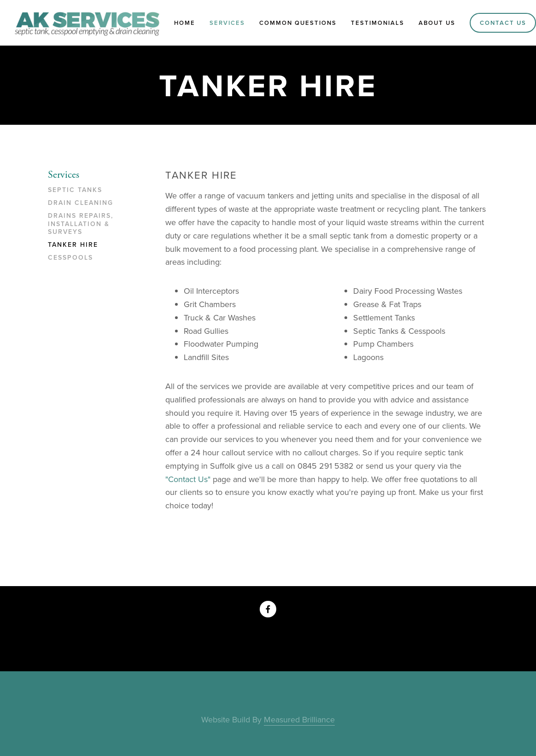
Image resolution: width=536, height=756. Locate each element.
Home (185, 23)
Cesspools (70, 258)
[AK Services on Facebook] (268, 609)
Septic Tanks (75, 190)
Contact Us (503, 23)
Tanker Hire (73, 245)
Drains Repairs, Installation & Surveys (81, 224)
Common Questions (298, 23)
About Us (437, 23)
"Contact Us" (188, 479)
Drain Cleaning (81, 203)
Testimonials (378, 23)
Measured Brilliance (299, 719)
